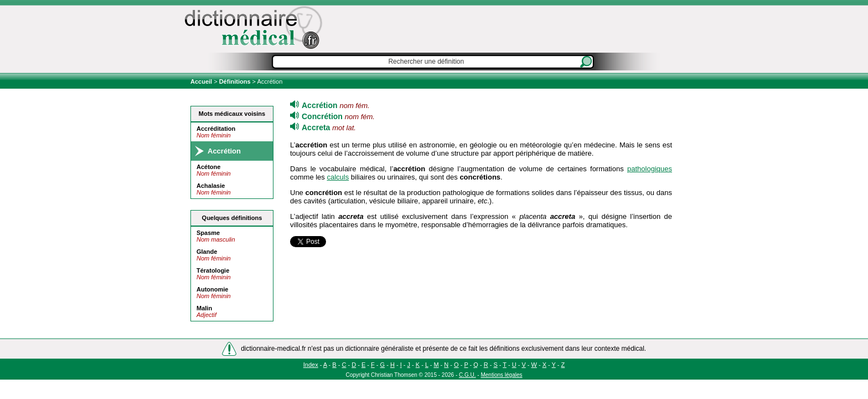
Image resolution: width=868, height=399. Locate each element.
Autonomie (212, 289)
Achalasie (211, 186)
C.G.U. (467, 375)
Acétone (208, 167)
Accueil (202, 81)
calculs (338, 177)
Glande (207, 252)
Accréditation (216, 129)
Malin (204, 308)
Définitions (235, 81)
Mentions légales (501, 375)
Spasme (208, 233)
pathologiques (650, 169)
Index (311, 365)
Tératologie (213, 270)
